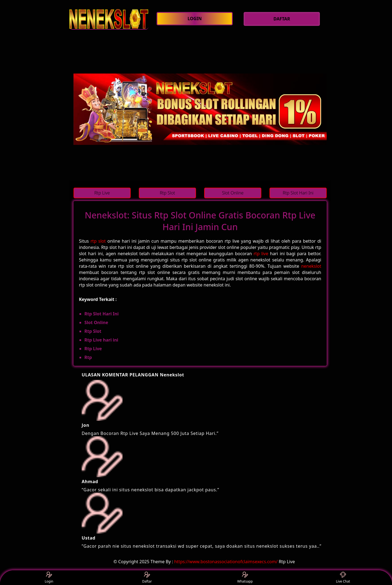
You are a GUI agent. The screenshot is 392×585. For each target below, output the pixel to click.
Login (49, 578)
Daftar (147, 578)
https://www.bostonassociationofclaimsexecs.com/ (226, 562)
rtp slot (98, 241)
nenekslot (311, 266)
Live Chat (343, 578)
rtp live (261, 254)
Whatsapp (245, 578)
